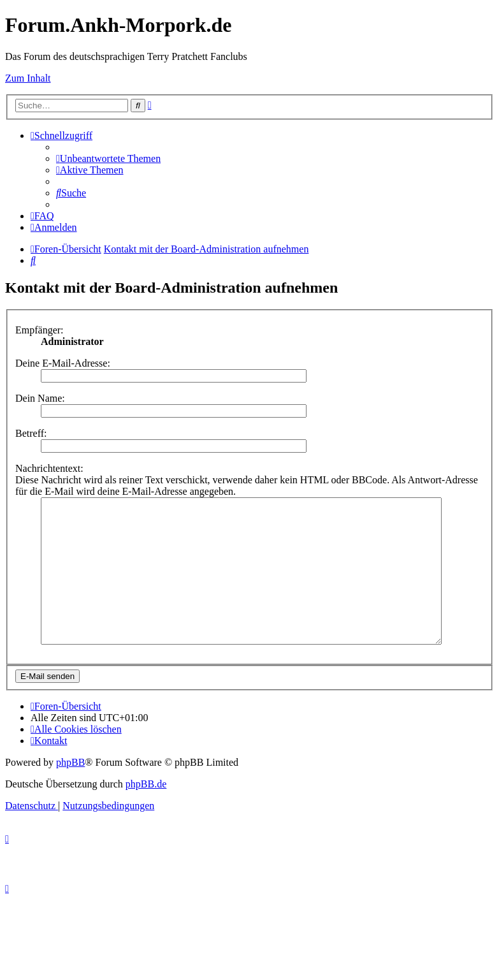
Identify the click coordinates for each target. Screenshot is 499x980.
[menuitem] (108, 158)
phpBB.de (146, 813)
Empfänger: (40, 330)
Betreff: (31, 433)
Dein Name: (40, 398)
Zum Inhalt (28, 78)
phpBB (70, 791)
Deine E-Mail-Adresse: (63, 363)
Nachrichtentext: (49, 468)
